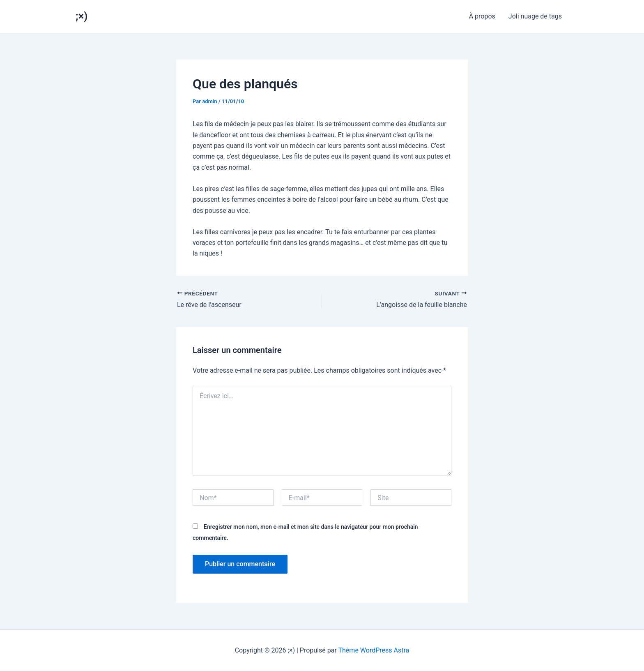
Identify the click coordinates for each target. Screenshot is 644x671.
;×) (82, 16)
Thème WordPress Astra (374, 650)
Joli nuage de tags (535, 16)
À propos (482, 16)
